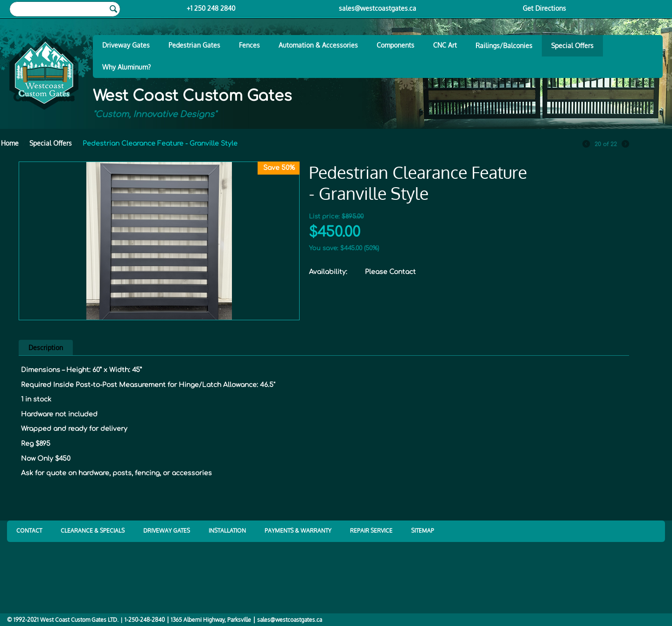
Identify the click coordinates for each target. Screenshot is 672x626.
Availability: (328, 272)
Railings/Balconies (504, 46)
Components (395, 45)
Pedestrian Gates (194, 45)
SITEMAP (423, 531)
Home (10, 143)
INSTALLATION (227, 531)
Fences (249, 45)
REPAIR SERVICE (371, 531)
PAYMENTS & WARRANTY (298, 531)
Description (46, 348)
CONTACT (29, 531)
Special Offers (572, 46)
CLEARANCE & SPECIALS (93, 531)
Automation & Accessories (318, 45)
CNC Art (445, 45)
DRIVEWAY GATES (167, 531)
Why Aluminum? (126, 67)
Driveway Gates (126, 45)
